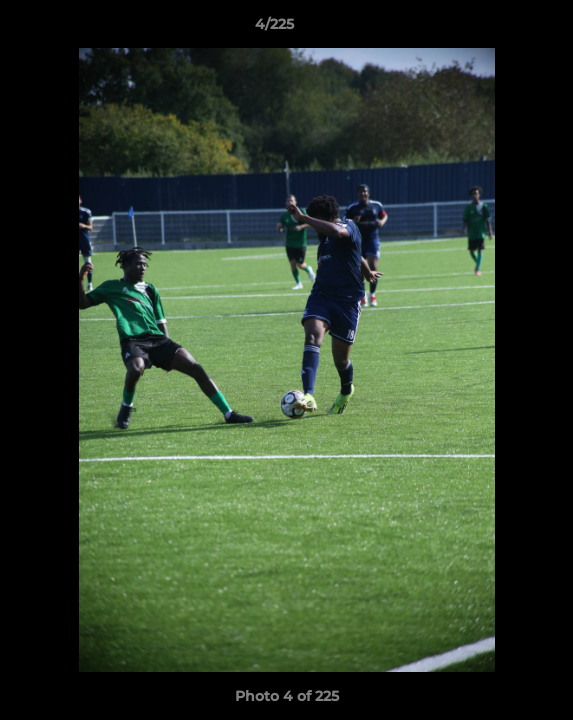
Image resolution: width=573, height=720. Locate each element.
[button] (501, 29)
